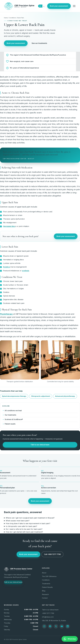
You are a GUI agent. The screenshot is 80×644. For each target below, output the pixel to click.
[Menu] (74, 6)
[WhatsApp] (70, 639)
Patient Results (47, 587)
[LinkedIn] (68, 626)
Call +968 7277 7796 (52, 554)
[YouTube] (62, 626)
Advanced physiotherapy (65, 396)
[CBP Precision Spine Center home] (19, 6)
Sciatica (6, 267)
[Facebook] (50, 626)
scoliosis (26, 271)
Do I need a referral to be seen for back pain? (24, 529)
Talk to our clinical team (40, 445)
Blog (44, 591)
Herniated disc (9, 226)
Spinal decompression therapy (14, 396)
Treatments (46, 584)
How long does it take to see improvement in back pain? (28, 523)
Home (6, 18)
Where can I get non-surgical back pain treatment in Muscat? (30, 518)
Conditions (13, 18)
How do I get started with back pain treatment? (24, 532)
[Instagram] (44, 626)
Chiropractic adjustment (41, 396)
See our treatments (39, 43)
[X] (56, 626)
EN (40, 6)
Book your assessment (59, 6)
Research (45, 594)
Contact (45, 598)
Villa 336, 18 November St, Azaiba (54, 621)
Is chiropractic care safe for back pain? (21, 526)
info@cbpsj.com (48, 617)
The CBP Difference (49, 576)
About (44, 573)
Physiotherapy (6, 314)
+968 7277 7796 (48, 613)
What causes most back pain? (18, 521)
